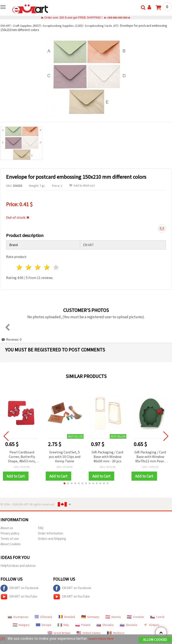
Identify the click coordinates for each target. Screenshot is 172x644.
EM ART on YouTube (19, 597)
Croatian (135, 617)
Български (18, 617)
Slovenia (128, 625)
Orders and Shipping (52, 539)
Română (67, 617)
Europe (44, 625)
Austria (113, 617)
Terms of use (10, 539)
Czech (157, 617)
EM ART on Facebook (19, 588)
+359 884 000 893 (117, 18)
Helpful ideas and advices (18, 566)
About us (7, 528)
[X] (3, 639)
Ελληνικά (43, 617)
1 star (20, 267)
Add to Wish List (82, 186)
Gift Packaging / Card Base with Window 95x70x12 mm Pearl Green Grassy (150, 457)
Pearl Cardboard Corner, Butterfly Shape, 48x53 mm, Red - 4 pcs (22, 457)
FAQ (41, 528)
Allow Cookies (155, 640)
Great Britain (59, 633)
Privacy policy (10, 533)
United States (89, 633)
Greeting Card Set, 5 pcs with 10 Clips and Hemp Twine (65, 457)
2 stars (29, 267)
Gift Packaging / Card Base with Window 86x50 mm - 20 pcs (107, 457)
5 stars (56, 267)
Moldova (116, 633)
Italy (63, 625)
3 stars (38, 267)
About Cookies (11, 544)
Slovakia (105, 625)
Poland (83, 625)
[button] (64, 484)
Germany (90, 617)
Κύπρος (151, 625)
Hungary (21, 625)
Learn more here (102, 639)
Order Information (51, 533)
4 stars (47, 267)
